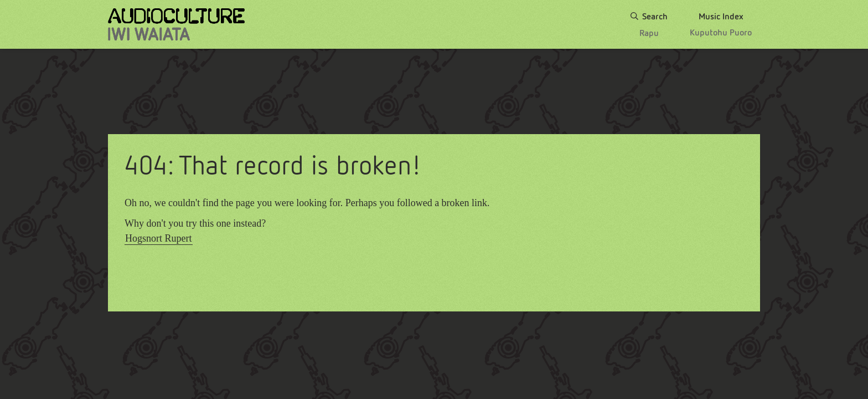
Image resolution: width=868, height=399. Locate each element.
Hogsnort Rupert (159, 238)
